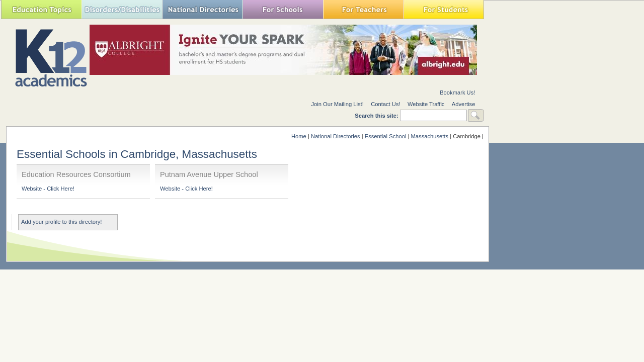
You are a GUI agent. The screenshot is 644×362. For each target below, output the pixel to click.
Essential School (386, 136)
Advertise (464, 104)
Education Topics (41, 9)
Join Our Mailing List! (337, 104)
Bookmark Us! (457, 93)
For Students (444, 9)
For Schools (283, 9)
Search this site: (377, 116)
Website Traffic (426, 104)
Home (299, 136)
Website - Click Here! (48, 189)
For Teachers (363, 9)
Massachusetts (430, 136)
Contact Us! (385, 104)
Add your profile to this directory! (61, 222)
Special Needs (122, 9)
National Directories (202, 9)
